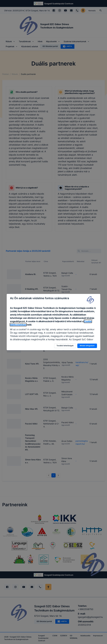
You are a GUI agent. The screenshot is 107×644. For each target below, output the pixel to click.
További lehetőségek (65, 346)
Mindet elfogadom (87, 346)
